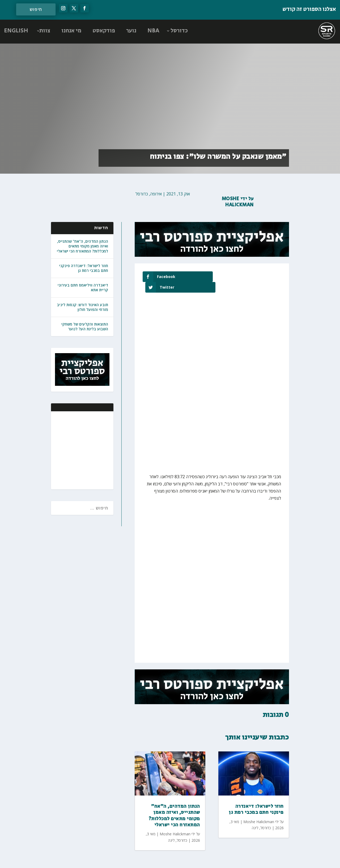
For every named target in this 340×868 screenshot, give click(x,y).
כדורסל (179, 31)
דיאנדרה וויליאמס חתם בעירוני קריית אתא (83, 287)
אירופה (156, 194)
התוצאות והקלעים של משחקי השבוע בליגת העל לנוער (85, 326)
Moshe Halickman (238, 202)
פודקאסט (104, 31)
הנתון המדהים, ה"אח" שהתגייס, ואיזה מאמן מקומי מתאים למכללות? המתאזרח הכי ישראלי (82, 246)
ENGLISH (16, 31)
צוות (45, 31)
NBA (153, 31)
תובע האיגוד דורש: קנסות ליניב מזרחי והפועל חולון (82, 307)
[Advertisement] (75, 450)
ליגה (171, 830)
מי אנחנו (71, 31)
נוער (131, 31)
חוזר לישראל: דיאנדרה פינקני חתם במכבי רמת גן (84, 268)
